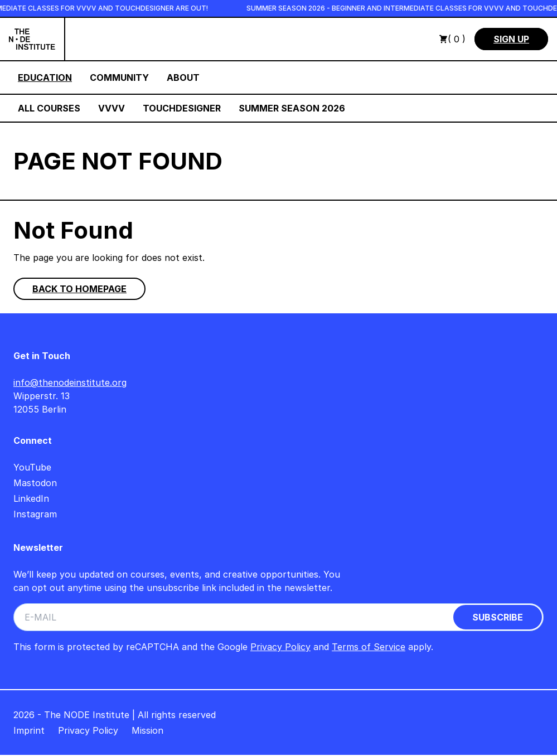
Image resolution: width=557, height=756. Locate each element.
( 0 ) (452, 39)
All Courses (49, 108)
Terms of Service (369, 647)
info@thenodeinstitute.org (70, 382)
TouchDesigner (182, 108)
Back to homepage (79, 289)
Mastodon (35, 483)
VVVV (112, 108)
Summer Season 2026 (292, 108)
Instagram (35, 514)
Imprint (29, 730)
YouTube (32, 467)
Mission (147, 730)
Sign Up (511, 39)
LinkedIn (31, 498)
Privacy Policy (280, 647)
